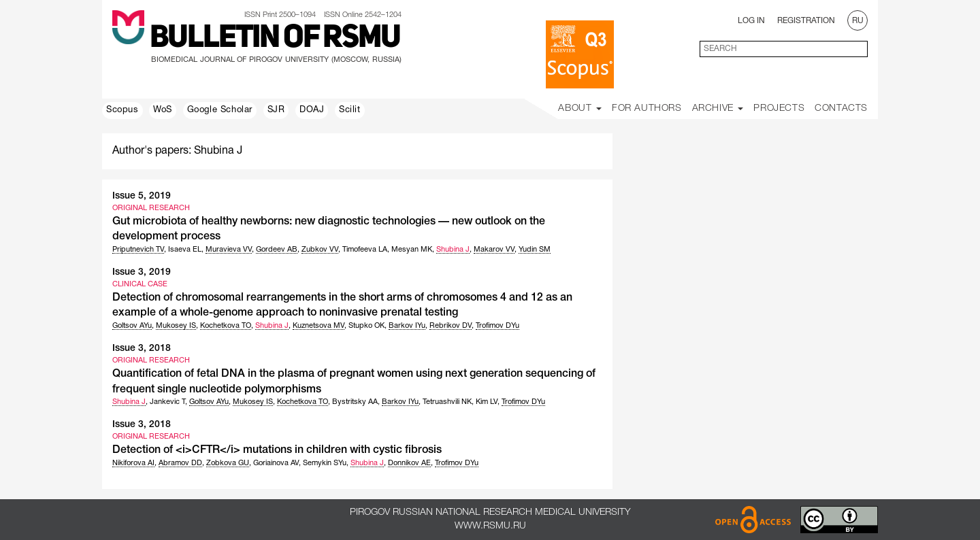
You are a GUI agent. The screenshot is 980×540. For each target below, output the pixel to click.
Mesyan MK (412, 250)
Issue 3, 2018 (142, 349)
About (580, 108)
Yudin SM (535, 250)
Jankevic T (167, 402)
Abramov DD (180, 463)
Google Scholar (220, 110)
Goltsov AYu (132, 326)
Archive (718, 108)
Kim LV (487, 402)
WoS (163, 110)
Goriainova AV (276, 463)
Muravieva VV (229, 250)
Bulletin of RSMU (275, 39)
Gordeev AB (277, 250)
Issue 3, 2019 (142, 272)
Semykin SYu (325, 463)
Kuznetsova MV (318, 326)
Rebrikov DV (451, 326)
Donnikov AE (409, 463)
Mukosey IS (176, 326)
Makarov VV (494, 250)
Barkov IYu (407, 326)
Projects (779, 108)
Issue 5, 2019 (142, 196)
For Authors (647, 108)
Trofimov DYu (497, 326)
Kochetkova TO (226, 326)
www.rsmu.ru (490, 526)
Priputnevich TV (138, 250)
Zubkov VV (320, 250)
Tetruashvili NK (447, 402)
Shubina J (453, 250)
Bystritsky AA (355, 402)
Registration (806, 21)
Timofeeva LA (365, 250)
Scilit (350, 110)
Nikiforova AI (133, 463)
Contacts (841, 108)
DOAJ (312, 110)
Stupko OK (366, 326)
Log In (751, 21)
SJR (276, 110)
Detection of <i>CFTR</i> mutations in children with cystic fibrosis (277, 450)
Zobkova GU (228, 463)
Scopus (122, 110)
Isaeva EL (185, 250)
